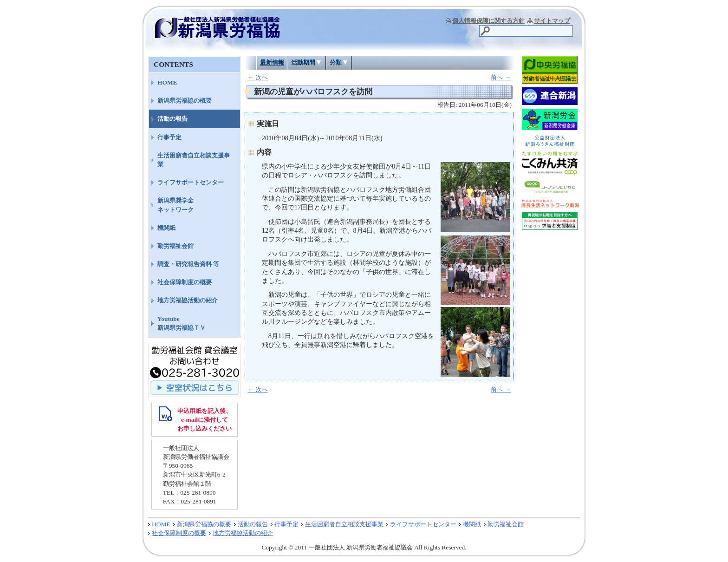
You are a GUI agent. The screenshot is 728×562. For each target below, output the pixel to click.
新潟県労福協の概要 (185, 101)
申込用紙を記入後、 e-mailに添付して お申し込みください (205, 420)
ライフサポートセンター (191, 182)
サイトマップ (552, 21)
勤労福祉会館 (175, 246)
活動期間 (303, 62)
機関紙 (166, 228)
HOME (167, 82)
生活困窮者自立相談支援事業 (194, 160)
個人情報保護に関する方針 (488, 21)
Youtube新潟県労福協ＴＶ (182, 323)
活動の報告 (172, 119)
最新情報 (272, 62)
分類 (336, 62)
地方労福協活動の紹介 (188, 300)
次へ (258, 77)
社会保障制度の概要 (185, 282)
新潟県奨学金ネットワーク (175, 205)
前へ (501, 77)
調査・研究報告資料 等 (188, 264)
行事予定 (169, 137)
